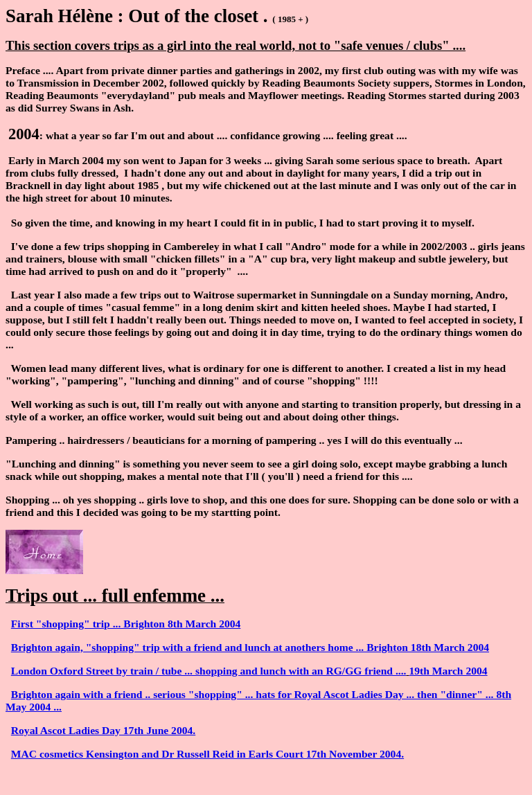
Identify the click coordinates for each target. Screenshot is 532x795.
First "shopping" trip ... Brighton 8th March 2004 (126, 624)
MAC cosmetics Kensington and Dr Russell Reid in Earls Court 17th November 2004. (207, 754)
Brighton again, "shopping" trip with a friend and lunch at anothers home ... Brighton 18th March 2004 (250, 647)
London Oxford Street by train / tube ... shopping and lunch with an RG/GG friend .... (209, 671)
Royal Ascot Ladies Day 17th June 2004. (103, 730)
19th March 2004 (448, 671)
